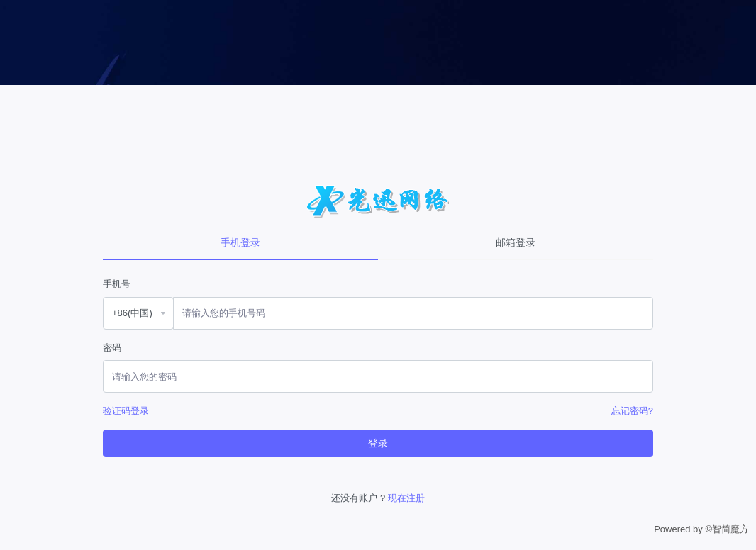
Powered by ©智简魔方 (701, 529)
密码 (112, 348)
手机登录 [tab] (240, 242)
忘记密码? (632, 411)
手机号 (117, 284)
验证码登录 (126, 411)
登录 (378, 443)
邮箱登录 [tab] (516, 242)
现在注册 (406, 498)
